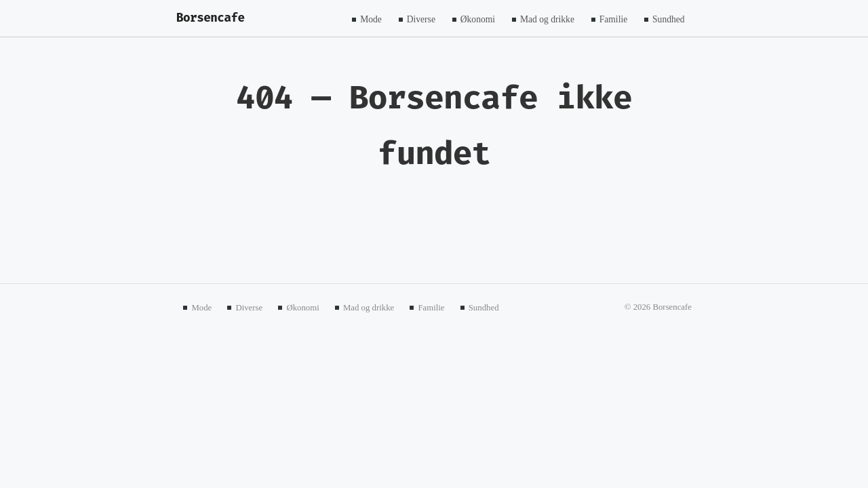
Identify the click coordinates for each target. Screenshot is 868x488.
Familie (614, 19)
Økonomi (478, 19)
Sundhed (669, 19)
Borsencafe (211, 18)
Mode (371, 19)
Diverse (421, 19)
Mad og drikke (547, 19)
